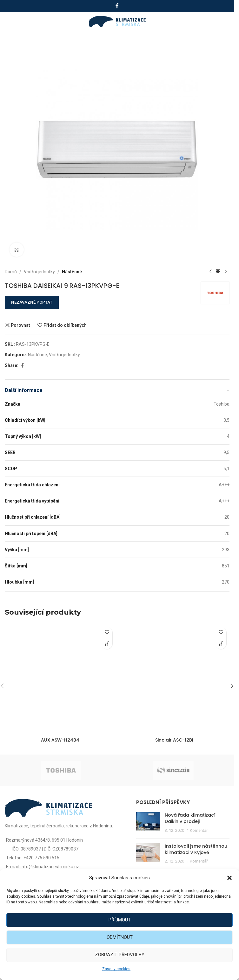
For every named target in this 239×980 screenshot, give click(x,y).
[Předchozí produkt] (210, 272)
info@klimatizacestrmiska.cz (50, 867)
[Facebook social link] (117, 6)
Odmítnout (120, 937)
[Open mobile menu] (12, 22)
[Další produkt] (226, 272)
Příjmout (120, 920)
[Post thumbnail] (148, 823)
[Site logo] (117, 21)
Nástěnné (72, 272)
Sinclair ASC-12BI (174, 740)
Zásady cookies (116, 969)
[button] (229, 878)
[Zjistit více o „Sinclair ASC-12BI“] (221, 644)
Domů (11, 272)
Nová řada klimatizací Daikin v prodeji (190, 818)
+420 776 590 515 (41, 858)
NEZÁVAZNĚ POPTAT (32, 302)
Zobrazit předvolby (120, 955)
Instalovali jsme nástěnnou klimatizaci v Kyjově (196, 849)
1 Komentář (197, 830)
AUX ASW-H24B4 (60, 740)
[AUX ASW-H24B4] (60, 679)
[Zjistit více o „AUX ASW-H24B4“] (107, 644)
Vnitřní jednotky (39, 272)
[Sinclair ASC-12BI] (174, 679)
